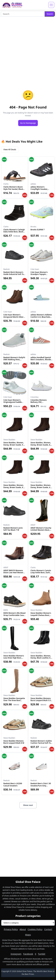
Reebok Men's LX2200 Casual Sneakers (13, 784)
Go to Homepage (28, 123)
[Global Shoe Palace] (12, 5)
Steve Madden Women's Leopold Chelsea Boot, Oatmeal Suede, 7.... (41, 615)
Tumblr (42, 954)
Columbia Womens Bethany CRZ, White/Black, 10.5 (39, 402)
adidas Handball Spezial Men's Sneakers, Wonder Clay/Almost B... (41, 360)
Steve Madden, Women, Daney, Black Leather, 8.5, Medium (42, 658)
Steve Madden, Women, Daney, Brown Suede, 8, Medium (41, 445)
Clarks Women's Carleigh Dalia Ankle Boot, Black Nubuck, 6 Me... (14, 232)
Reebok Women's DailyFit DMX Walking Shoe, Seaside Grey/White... (14, 360)
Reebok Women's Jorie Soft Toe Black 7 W (13, 529)
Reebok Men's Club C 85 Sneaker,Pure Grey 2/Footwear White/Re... (41, 786)
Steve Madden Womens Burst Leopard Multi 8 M (14, 742)
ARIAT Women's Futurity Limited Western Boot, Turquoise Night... (41, 530)
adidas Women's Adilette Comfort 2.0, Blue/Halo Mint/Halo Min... (41, 317)
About (23, 929)
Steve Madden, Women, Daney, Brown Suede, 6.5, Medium (41, 487)
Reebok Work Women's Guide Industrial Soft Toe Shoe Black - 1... (14, 274)
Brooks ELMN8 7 (38, 230)
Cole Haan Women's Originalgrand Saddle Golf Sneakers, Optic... (13, 402)
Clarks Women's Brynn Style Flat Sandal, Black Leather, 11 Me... (13, 189)
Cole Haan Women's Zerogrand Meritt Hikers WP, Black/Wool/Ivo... (14, 317)
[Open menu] (51, 5)
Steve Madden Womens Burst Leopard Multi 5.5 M (41, 700)
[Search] (23, 14)
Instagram (16, 954)
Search (50, 14)
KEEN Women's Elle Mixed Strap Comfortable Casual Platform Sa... (14, 615)
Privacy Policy (11, 929)
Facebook (28, 954)
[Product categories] (28, 923)
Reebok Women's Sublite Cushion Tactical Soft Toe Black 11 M (41, 743)
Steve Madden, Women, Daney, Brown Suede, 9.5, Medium (14, 445)
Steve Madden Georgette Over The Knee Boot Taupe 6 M (14, 700)
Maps (28, 935)
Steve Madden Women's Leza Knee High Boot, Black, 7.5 (14, 658)
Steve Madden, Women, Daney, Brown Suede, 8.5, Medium (14, 487)
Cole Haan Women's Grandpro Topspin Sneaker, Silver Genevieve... (39, 275)
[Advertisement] (28, 47)
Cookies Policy (35, 929)
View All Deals (10, 149)
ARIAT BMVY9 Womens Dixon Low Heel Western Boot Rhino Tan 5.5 (14, 573)
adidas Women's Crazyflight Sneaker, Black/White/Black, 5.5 (40, 189)
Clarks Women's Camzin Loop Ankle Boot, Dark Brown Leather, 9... (41, 573)
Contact (48, 929)
